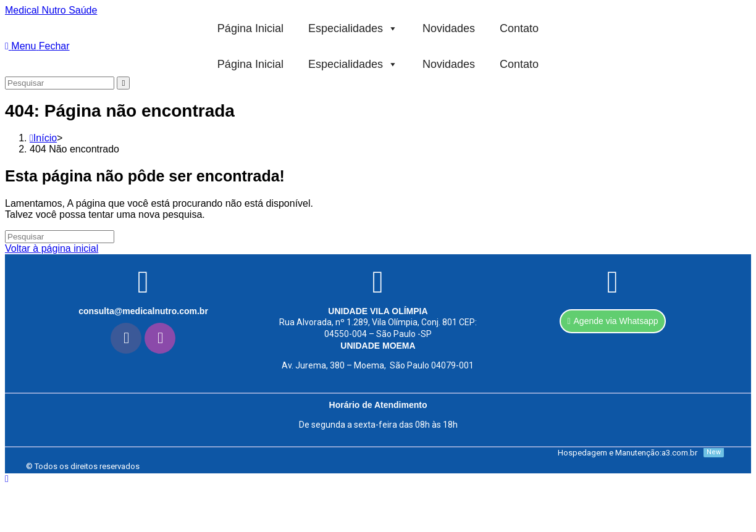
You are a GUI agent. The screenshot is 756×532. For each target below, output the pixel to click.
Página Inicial (250, 28)
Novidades (449, 28)
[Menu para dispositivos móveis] (37, 46)
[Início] (43, 138)
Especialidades (353, 28)
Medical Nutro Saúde (51, 10)
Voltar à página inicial (52, 248)
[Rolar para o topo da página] (7, 479)
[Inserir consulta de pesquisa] (60, 83)
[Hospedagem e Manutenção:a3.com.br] (551, 453)
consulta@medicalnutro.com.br (143, 311)
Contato (519, 28)
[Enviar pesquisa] (123, 83)
